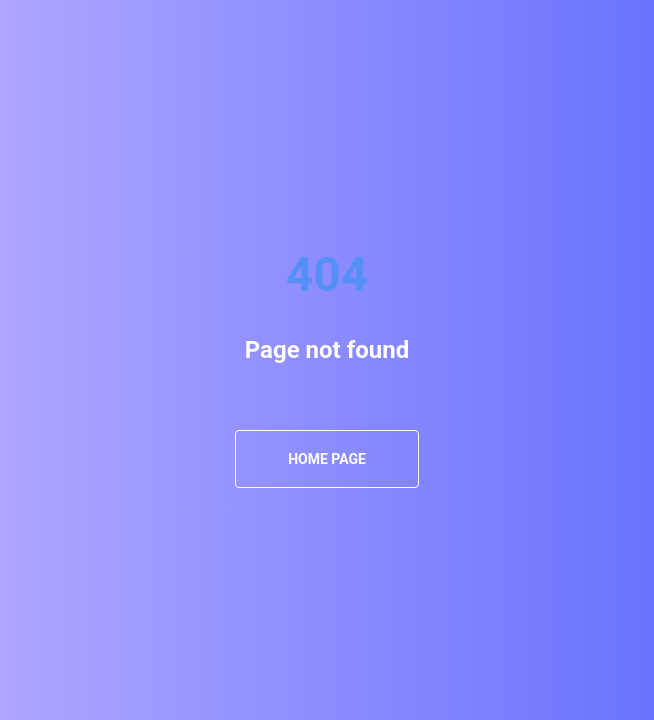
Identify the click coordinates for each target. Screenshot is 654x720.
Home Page (327, 459)
